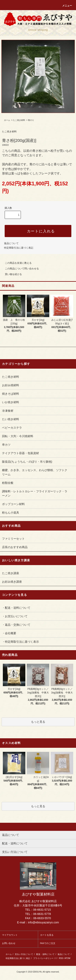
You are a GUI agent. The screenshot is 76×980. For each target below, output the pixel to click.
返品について (11, 243)
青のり (31, 120)
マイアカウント (10, 935)
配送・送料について (45, 954)
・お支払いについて (15, 616)
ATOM (67, 958)
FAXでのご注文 (48, 943)
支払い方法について (24, 954)
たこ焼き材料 (19, 120)
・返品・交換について (16, 625)
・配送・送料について (16, 608)
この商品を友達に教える (16, 263)
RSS (61, 958)
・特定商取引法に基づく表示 (20, 642)
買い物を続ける (11, 274)
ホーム (7, 120)
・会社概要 (9, 633)
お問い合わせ (9, 943)
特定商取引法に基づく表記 (19, 248)
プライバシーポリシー (43, 958)
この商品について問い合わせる (19, 269)
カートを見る (47, 935)
